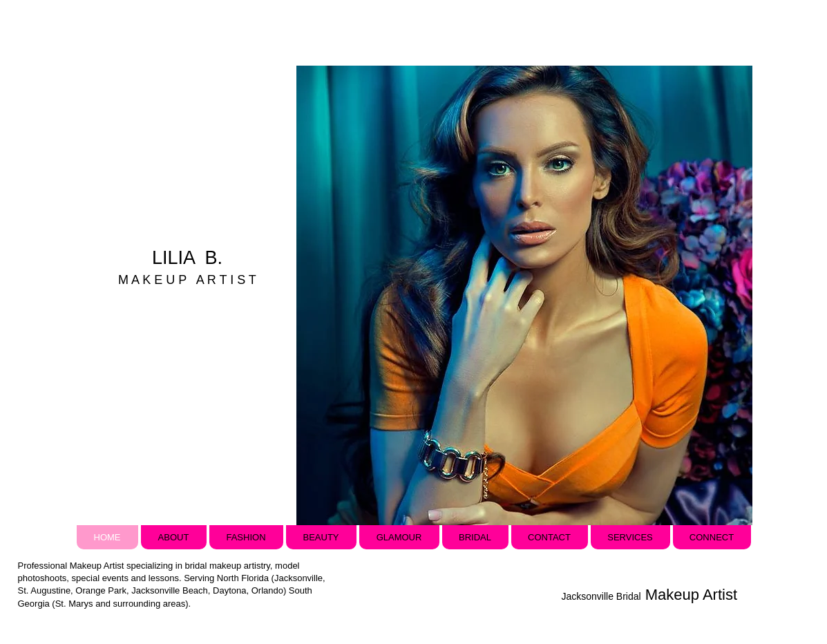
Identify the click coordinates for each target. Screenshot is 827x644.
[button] (524, 295)
